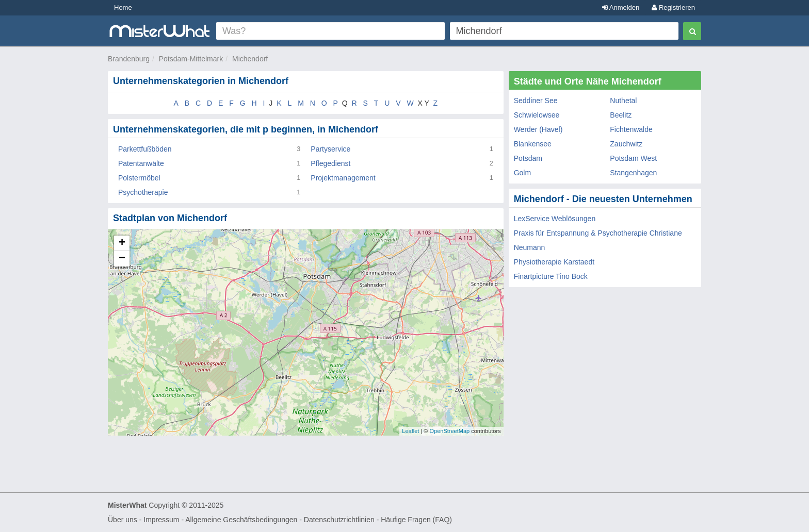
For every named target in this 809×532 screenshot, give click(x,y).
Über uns (123, 520)
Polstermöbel (139, 178)
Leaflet (410, 431)
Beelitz (621, 115)
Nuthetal (623, 101)
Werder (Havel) (538, 129)
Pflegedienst (330, 163)
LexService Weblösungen (555, 219)
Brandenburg (129, 59)
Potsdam (528, 158)
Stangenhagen (633, 173)
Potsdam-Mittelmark (191, 59)
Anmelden (621, 7)
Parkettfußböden (145, 149)
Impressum (161, 520)
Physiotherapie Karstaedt (554, 262)
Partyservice (330, 149)
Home (123, 7)
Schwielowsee (537, 115)
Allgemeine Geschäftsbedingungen (241, 520)
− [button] (122, 259)
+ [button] (122, 243)
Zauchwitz (626, 144)
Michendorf (250, 59)
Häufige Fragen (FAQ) (416, 520)
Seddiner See (536, 101)
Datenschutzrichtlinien (339, 520)
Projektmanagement (343, 178)
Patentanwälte (141, 163)
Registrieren (673, 7)
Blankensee (533, 144)
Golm (522, 173)
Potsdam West (633, 158)
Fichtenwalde (631, 129)
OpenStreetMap (449, 431)
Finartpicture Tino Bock (551, 276)
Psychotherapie (143, 192)
